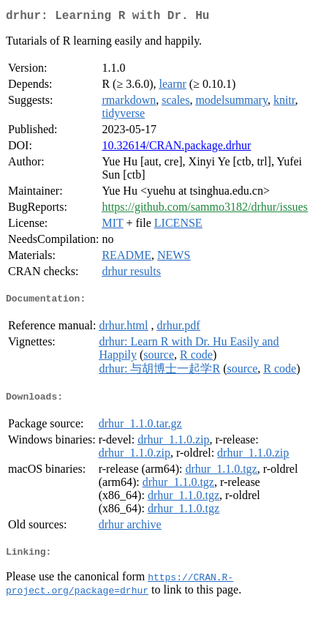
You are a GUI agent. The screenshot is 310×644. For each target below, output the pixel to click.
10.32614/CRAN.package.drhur (176, 148)
